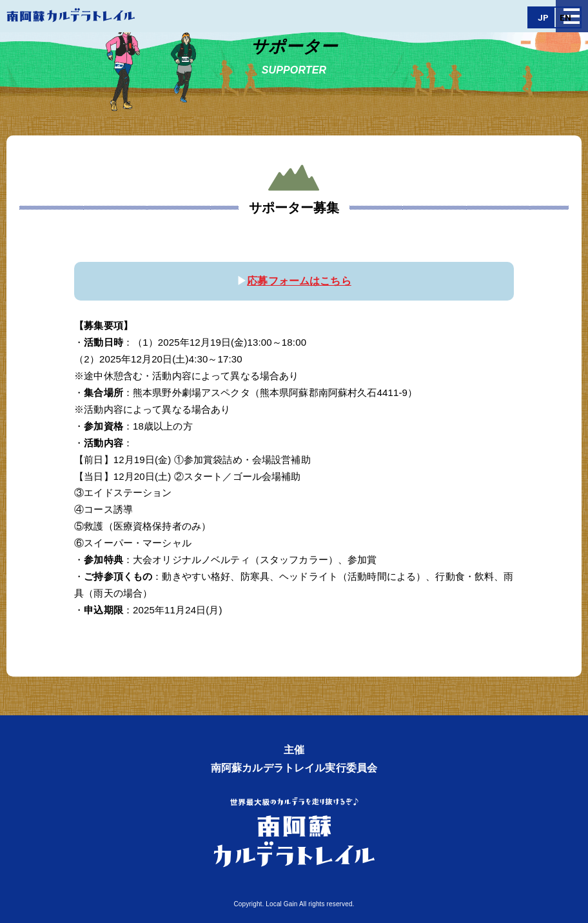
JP (543, 18)
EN (565, 18)
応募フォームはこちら (299, 281)
